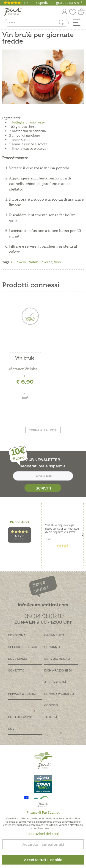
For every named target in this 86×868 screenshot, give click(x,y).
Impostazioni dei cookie (43, 834)
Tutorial (52, 717)
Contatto (16, 670)
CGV (11, 729)
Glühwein (19, 262)
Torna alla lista (43, 430)
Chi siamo (52, 647)
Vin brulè (25, 358)
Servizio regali (57, 658)
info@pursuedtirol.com (43, 605)
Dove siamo (18, 658)
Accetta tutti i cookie (43, 860)
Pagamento (54, 635)
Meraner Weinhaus (25, 369)
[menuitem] (78, 24)
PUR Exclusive (20, 717)
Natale (34, 262)
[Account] (64, 11)
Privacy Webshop (23, 694)
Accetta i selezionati (43, 844)
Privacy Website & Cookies (59, 699)
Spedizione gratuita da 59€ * (60, 3)
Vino (57, 262)
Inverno (46, 262)
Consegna (17, 635)
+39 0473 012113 (43, 616)
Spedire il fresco (23, 647)
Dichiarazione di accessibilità (58, 676)
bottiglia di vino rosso (28, 122)
